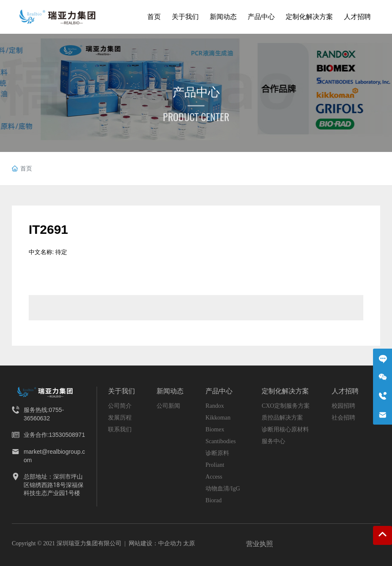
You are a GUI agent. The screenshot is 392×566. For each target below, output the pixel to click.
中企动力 (170, 543)
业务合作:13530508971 (54, 435)
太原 (189, 543)
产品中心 (196, 92)
